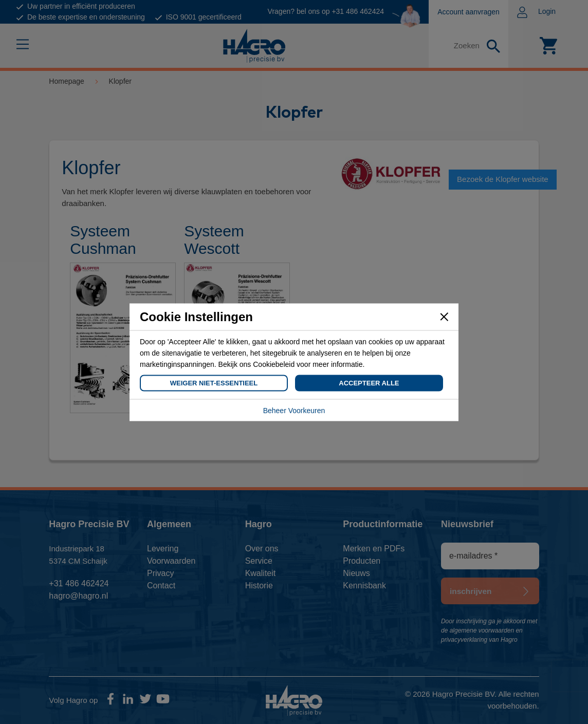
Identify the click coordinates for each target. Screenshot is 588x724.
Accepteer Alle (369, 383)
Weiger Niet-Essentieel (214, 383)
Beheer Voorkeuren (294, 410)
